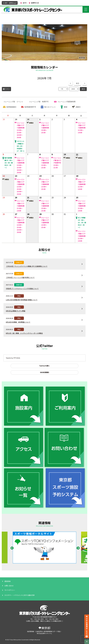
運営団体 (8, 581)
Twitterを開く (44, 366)
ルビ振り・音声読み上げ (10, 3)
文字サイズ (35, 3)
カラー (25, 3)
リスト (8, 89)
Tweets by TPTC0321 (13, 358)
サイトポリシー (10, 590)
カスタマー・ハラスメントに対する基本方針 (20, 595)
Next (78, 548)
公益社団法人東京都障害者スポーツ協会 (48, 631)
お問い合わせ (9, 586)
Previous (11, 548)
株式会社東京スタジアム (44, 633)
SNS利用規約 (44, 372)
